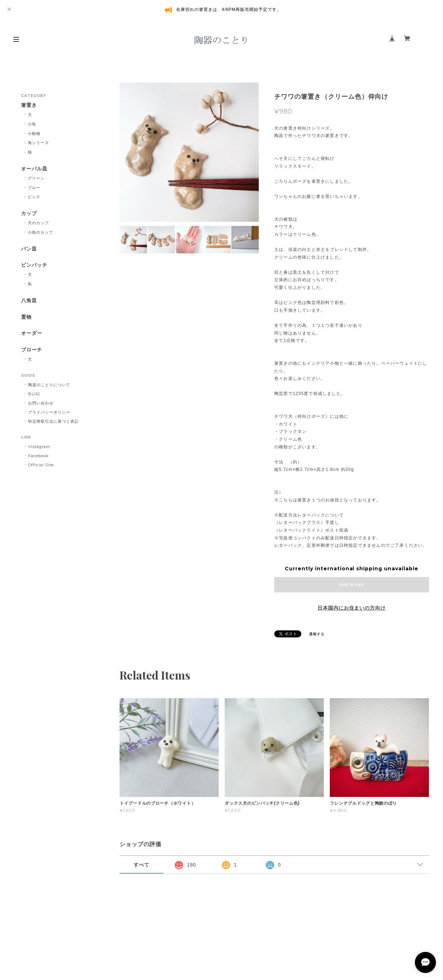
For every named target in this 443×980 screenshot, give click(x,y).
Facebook (38, 456)
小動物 (34, 134)
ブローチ (32, 350)
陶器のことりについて (49, 385)
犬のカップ (38, 223)
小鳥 (32, 124)
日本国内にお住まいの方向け (352, 608)
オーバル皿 (34, 169)
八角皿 (29, 301)
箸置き (29, 105)
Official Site (41, 465)
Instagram (39, 447)
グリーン (36, 178)
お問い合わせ (41, 403)
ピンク (34, 197)
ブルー (34, 188)
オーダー (32, 333)
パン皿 (29, 249)
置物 (26, 317)
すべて (142, 865)
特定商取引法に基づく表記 (53, 421)
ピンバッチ (34, 265)
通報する (317, 634)
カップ (29, 213)
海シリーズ (38, 143)
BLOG (34, 394)
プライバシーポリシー (49, 412)
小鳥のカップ (40, 232)
